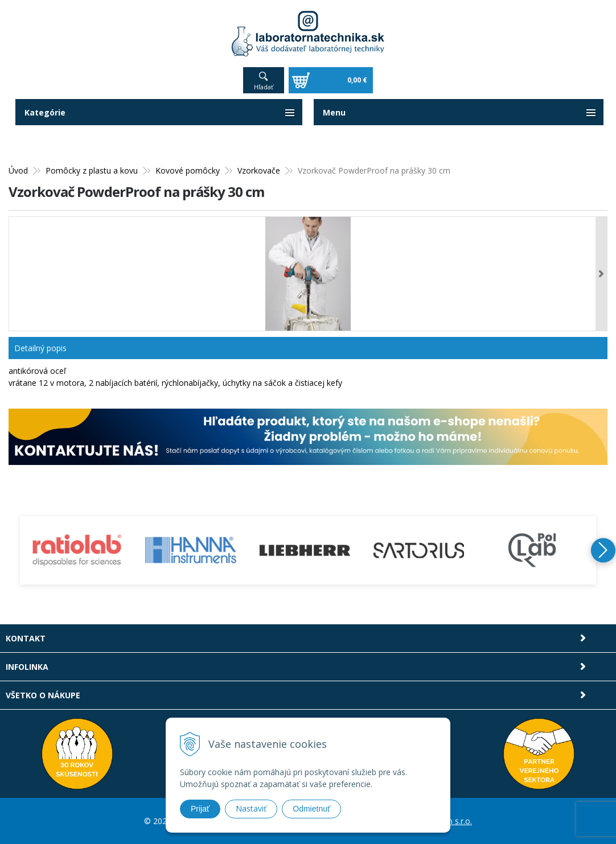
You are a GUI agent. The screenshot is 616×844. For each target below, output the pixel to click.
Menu (334, 112)
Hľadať (264, 87)
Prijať (200, 809)
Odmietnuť (311, 809)
